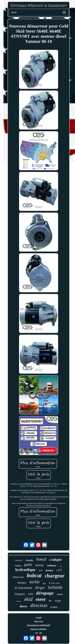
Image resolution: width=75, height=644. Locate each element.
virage (58, 601)
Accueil (39, 617)
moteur (40, 565)
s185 (41, 571)
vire (61, 566)
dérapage (45, 593)
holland (18, 566)
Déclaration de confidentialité (39, 625)
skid (28, 599)
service (60, 594)
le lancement (23, 588)
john (31, 594)
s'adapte (55, 560)
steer (41, 599)
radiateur (52, 565)
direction (39, 605)
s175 (59, 570)
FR (41, 633)
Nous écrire (39, 621)
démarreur (18, 577)
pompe (49, 570)
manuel (19, 561)
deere (23, 606)
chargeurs (20, 594)
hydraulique (25, 570)
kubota (19, 601)
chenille (29, 560)
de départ (54, 607)
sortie (34, 582)
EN (37, 633)
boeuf (41, 559)
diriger (40, 588)
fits (50, 601)
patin (28, 565)
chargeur (55, 576)
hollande (55, 587)
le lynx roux (54, 583)
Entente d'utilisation (39, 629)
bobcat (34, 576)
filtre (44, 584)
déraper (22, 583)
